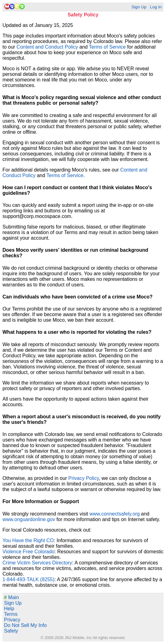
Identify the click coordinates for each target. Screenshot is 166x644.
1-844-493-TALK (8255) (28, 579)
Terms (11, 614)
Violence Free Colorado (28, 552)
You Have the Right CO (28, 540)
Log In (156, 7)
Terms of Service (107, 47)
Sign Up (139, 7)
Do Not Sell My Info (25, 625)
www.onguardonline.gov (29, 519)
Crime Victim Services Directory (37, 563)
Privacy (12, 620)
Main (11, 597)
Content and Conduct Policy (47, 47)
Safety (11, 631)
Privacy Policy (84, 478)
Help (9, 609)
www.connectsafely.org (115, 514)
